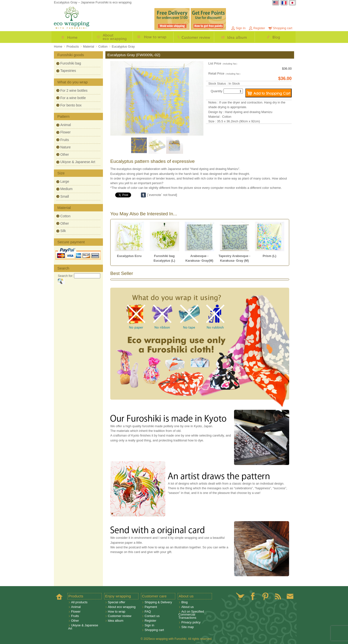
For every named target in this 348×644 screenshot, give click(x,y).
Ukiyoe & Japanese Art (78, 162)
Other (65, 155)
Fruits (65, 140)
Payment (151, 607)
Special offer (117, 602)
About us (188, 607)
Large (65, 181)
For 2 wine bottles (74, 90)
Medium (66, 189)
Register (259, 28)
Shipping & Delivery (158, 602)
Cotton (65, 216)
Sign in (149, 625)
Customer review (194, 37)
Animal (66, 125)
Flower (65, 132)
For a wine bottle (73, 98)
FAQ (148, 612)
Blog (275, 37)
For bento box (71, 105)
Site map (188, 627)
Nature (65, 147)
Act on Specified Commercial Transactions (191, 615)
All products (79, 602)
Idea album (235, 37)
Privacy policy (191, 622)
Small (65, 196)
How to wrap (153, 37)
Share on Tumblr (143, 195)
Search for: (66, 276)
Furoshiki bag (71, 63)
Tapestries (68, 71)
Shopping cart (283, 28)
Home (72, 37)
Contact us (152, 616)
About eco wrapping (112, 37)
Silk (63, 231)
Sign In (241, 28)
